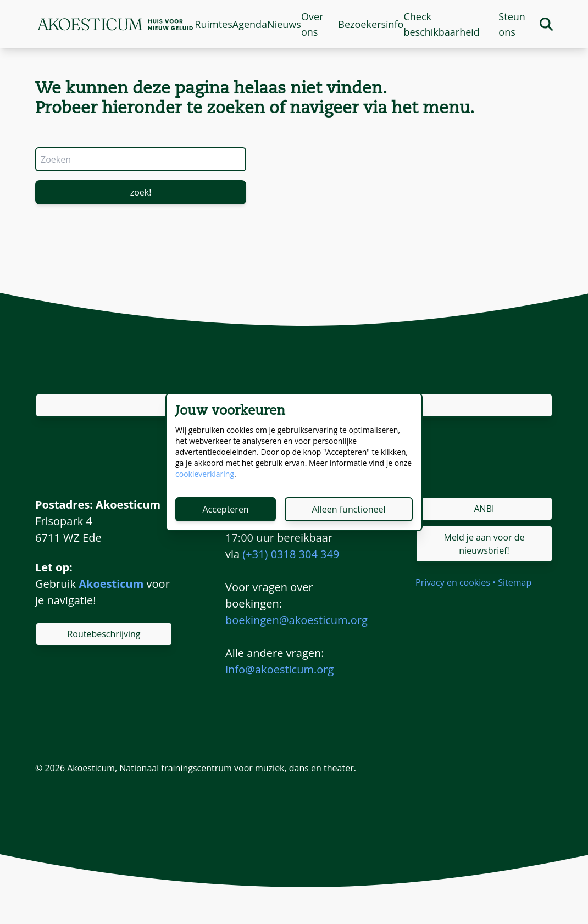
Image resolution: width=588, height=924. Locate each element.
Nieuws (284, 24)
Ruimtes (213, 24)
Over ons (312, 24)
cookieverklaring (205, 474)
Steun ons (512, 24)
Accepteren (225, 509)
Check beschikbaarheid (441, 24)
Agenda (250, 24)
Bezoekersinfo (371, 24)
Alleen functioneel (349, 509)
